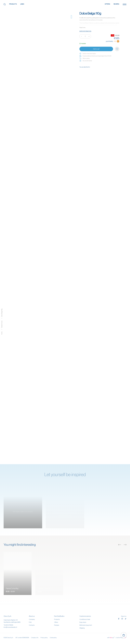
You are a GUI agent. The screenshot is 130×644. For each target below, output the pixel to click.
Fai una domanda (86, 61)
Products (13, 4)
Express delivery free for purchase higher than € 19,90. (96, 56)
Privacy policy (44, 638)
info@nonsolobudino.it (10, 627)
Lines (22, 4)
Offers (107, 4)
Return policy (85, 58)
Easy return (83, 622)
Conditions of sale (85, 619)
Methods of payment (86, 625)
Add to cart (96, 49)
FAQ (30, 622)
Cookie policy (53, 638)
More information (85, 31)
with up (111, 638)
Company (32, 619)
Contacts (32, 625)
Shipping (82, 628)
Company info (35, 638)
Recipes (116, 4)
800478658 (9, 625)
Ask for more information (88, 54)
